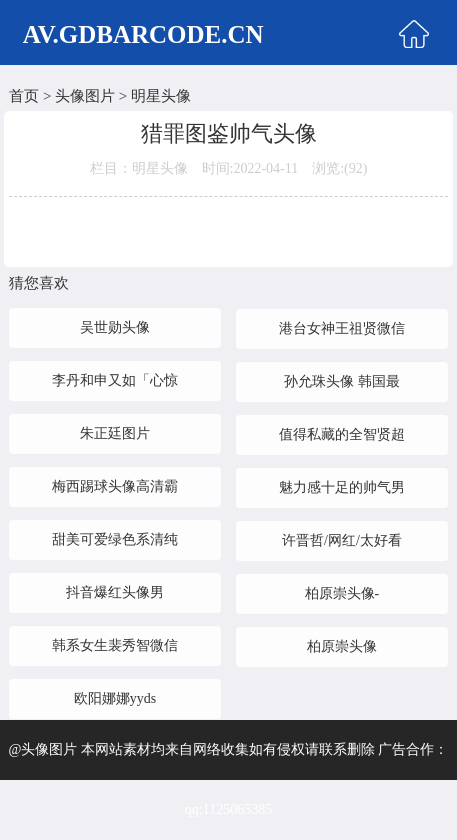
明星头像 (161, 96)
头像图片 (85, 96)
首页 (24, 96)
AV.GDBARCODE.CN (143, 34)
